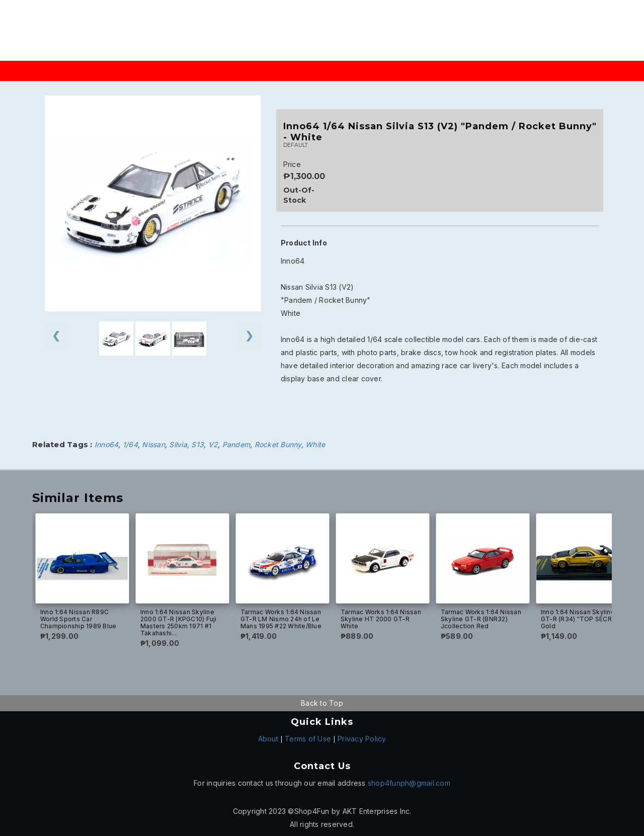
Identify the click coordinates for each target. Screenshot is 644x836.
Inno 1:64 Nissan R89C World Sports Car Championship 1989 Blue (78, 619)
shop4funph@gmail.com (409, 783)
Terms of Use (308, 739)
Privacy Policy (362, 739)
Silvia (178, 444)
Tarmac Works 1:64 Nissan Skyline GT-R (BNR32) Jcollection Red (481, 619)
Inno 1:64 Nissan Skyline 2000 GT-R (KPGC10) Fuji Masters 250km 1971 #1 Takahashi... (179, 622)
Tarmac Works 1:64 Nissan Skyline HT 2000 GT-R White (381, 619)
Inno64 (107, 444)
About (268, 739)
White (315, 444)
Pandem (236, 444)
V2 (213, 444)
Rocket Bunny (278, 444)
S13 (197, 444)
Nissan (153, 444)
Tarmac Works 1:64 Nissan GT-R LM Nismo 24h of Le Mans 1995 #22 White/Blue (281, 619)
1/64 (130, 444)
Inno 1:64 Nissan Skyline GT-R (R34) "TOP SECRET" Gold (582, 619)
